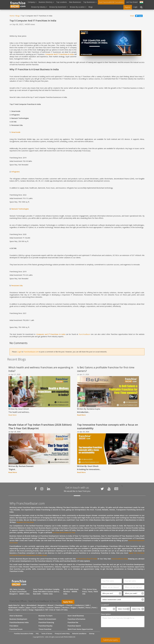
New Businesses (75, 2)
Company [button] (32, 2)
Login (135, 7)
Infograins (15, 172)
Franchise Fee (73, 622)
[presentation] (118, 633)
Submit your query (110, 640)
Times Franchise (45, 629)
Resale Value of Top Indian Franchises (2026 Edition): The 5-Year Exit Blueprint (40, 426)
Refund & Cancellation (79, 634)
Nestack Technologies (20, 209)
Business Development (18, 619)
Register (128, 7)
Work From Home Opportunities (80, 629)
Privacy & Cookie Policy (62, 634)
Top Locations (61, 2)
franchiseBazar (84, 334)
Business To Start (46, 616)
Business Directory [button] (46, 2)
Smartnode (16, 132)
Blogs (91, 7)
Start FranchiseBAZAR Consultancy (111, 2)
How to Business (16, 616)
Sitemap (92, 634)
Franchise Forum (16, 629)
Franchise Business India (19, 622)
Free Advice (14, 626)
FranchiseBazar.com (31, 352)
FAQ (37, 634)
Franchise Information (76, 619)
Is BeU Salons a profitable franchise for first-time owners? (106, 369)
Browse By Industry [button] (39, 7)
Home (12, 16)
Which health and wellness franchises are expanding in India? (41, 369)
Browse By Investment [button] (58, 7)
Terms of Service (47, 634)
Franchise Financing (46, 622)
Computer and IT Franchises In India (51, 334)
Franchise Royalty (46, 626)
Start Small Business (76, 616)
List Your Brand (132, 2)
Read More (12, 415)
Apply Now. (68, 602)
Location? (105, 605)
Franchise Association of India (24, 634)
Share (132, 16)
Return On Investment (47, 619)
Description (106, 614)
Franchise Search (74, 626)
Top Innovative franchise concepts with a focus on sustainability (108, 426)
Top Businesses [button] (90, 2)
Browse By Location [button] (78, 7)
